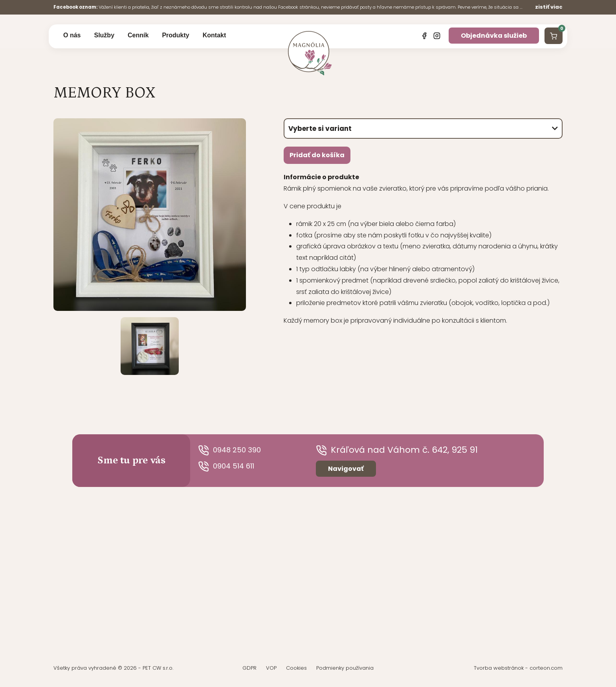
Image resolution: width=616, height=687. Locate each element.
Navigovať (346, 469)
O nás (72, 36)
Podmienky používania (345, 668)
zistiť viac (549, 7)
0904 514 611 (231, 467)
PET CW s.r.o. (158, 668)
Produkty (175, 36)
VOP (271, 668)
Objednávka (494, 36)
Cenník (138, 36)
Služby (104, 36)
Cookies (296, 668)
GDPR (249, 668)
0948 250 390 (234, 451)
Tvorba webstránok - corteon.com (518, 668)
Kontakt (214, 36)
